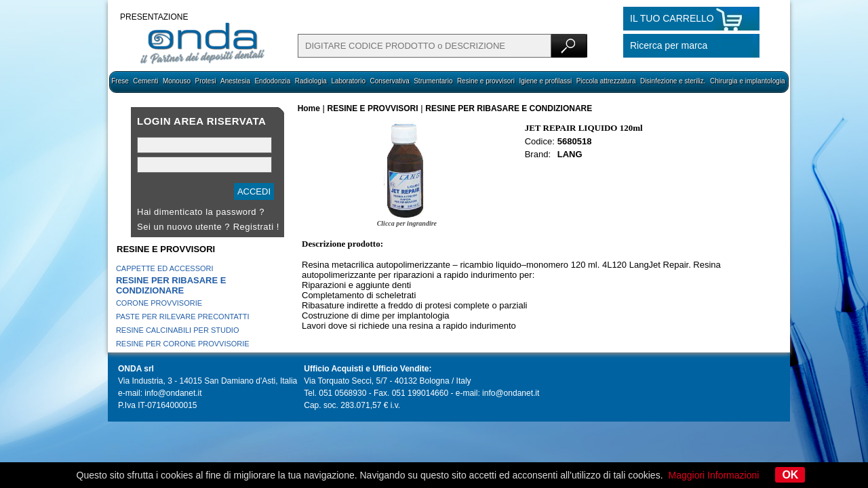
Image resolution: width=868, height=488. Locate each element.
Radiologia (311, 81)
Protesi (205, 81)
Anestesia (235, 81)
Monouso (177, 81)
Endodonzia (272, 81)
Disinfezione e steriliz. (673, 81)
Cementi (145, 81)
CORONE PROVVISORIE (159, 303)
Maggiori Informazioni (714, 475)
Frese (120, 81)
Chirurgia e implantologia (748, 81)
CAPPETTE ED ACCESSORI (165, 268)
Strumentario (433, 81)
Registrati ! (256, 227)
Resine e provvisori (486, 81)
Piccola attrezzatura (606, 81)
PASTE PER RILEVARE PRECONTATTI (183, 317)
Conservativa (389, 81)
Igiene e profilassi (545, 81)
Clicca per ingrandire (407, 223)
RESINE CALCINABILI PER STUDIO (178, 330)
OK (790, 475)
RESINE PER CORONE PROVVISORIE (183, 344)
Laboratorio (348, 81)
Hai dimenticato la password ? (201, 212)
